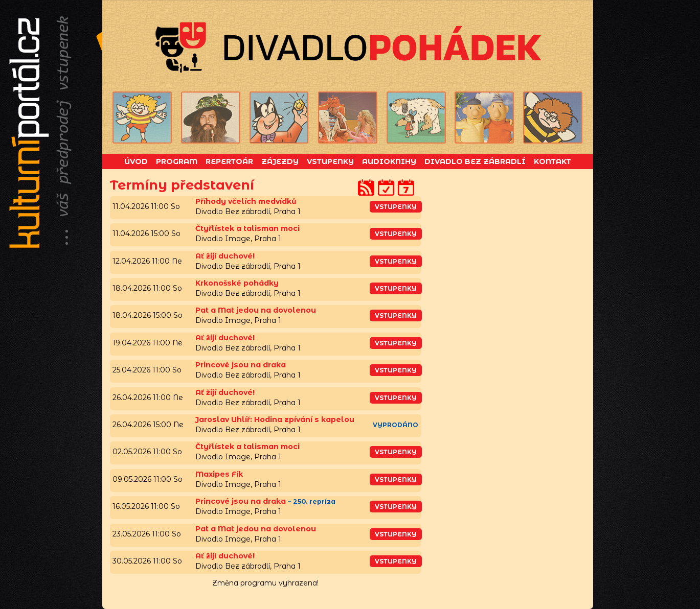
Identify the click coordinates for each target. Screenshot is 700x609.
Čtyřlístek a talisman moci (247, 228)
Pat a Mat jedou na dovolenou (256, 310)
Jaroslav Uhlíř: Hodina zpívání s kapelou (275, 419)
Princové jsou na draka (241, 365)
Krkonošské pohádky (237, 283)
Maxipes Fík (219, 474)
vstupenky (396, 207)
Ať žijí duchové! (225, 256)
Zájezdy (280, 161)
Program (177, 161)
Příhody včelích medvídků (246, 201)
